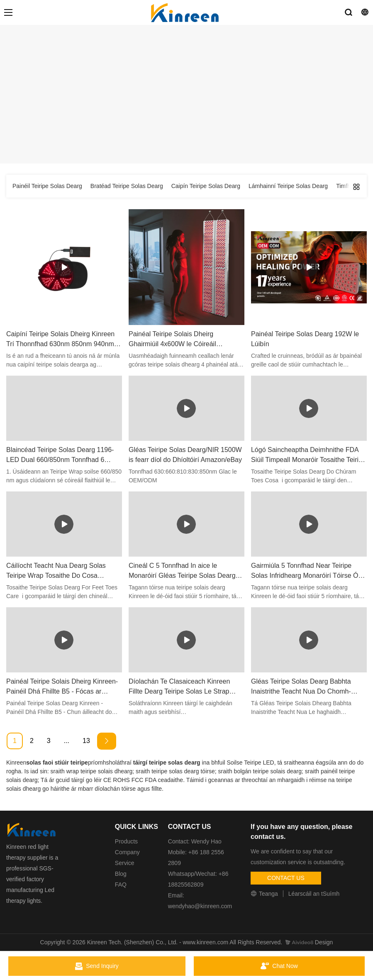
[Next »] (107, 741)
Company (128, 852)
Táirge (196, 129)
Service (125, 863)
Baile (175, 129)
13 (86, 741)
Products (126, 841)
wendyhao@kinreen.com (200, 906)
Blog (121, 874)
